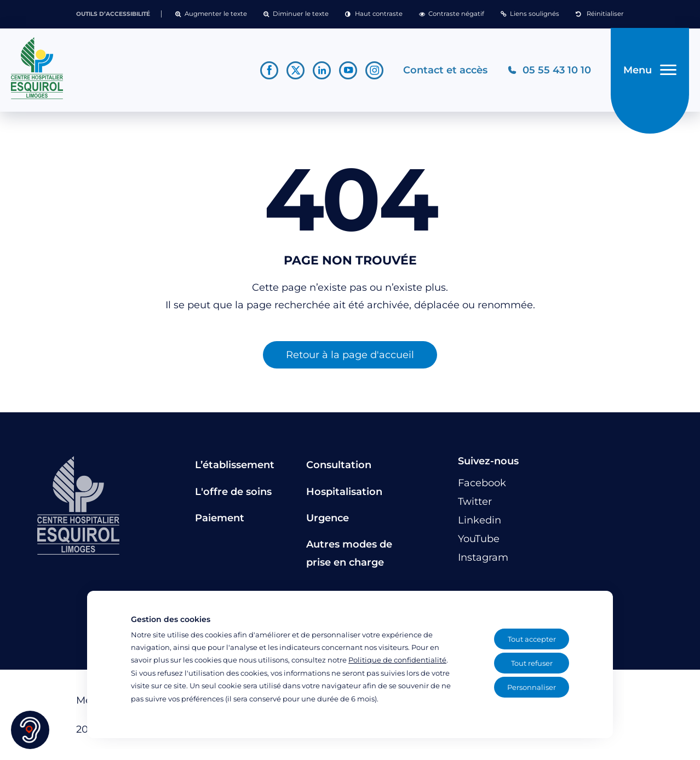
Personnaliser (532, 687)
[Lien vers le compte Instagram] (374, 70)
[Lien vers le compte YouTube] (348, 70)
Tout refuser (532, 663)
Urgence (328, 519)
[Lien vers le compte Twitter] (296, 70)
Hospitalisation (344, 492)
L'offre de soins (233, 492)
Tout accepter (532, 639)
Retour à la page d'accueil (350, 355)
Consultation (339, 465)
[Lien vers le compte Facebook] (269, 70)
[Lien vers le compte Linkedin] (322, 70)
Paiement (220, 519)
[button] (211, 14)
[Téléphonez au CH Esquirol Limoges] (549, 70)
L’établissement (235, 465)
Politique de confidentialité (397, 660)
